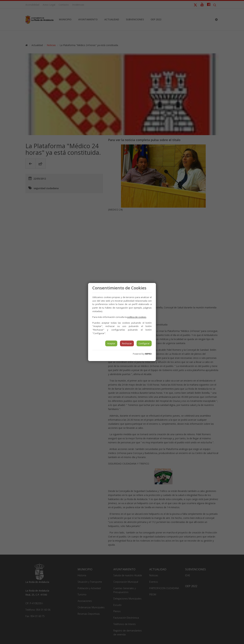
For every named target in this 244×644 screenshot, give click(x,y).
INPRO (148, 354)
